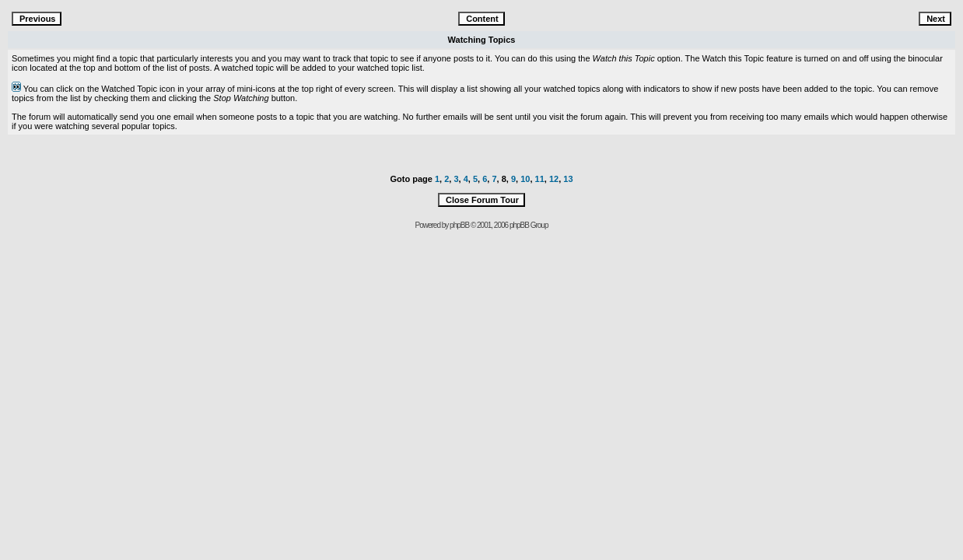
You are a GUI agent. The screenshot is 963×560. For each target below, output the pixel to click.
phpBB (459, 225)
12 (554, 179)
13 (568, 179)
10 (525, 179)
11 (540, 179)
